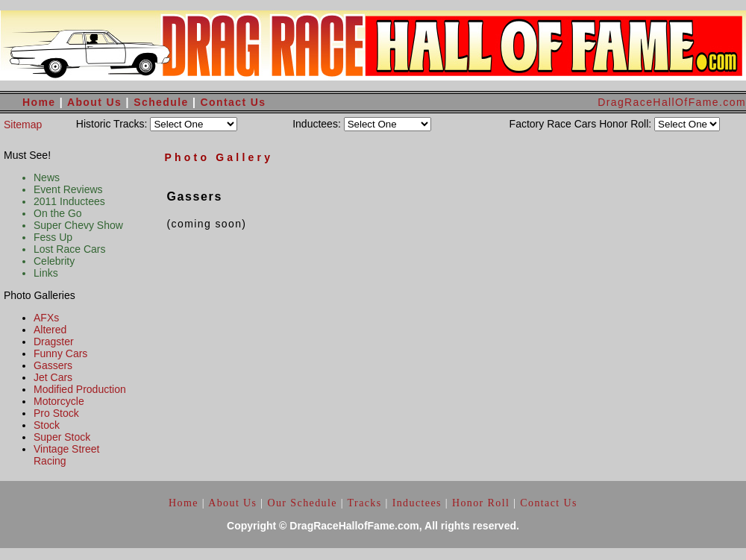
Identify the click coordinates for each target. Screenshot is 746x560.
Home (39, 102)
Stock (47, 425)
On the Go (58, 213)
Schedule (163, 102)
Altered (50, 330)
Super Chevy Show (78, 225)
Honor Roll (481, 503)
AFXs (46, 318)
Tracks (365, 503)
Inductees (417, 503)
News (47, 177)
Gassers (53, 365)
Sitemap (23, 125)
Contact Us (233, 102)
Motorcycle (59, 401)
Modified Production (80, 389)
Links (46, 273)
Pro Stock (56, 413)
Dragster (54, 342)
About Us (94, 102)
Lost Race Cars (69, 249)
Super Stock (62, 437)
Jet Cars (53, 377)
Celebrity (54, 261)
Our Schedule (304, 503)
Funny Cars (60, 353)
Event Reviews (68, 189)
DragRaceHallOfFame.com (672, 102)
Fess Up (53, 237)
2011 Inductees (69, 201)
